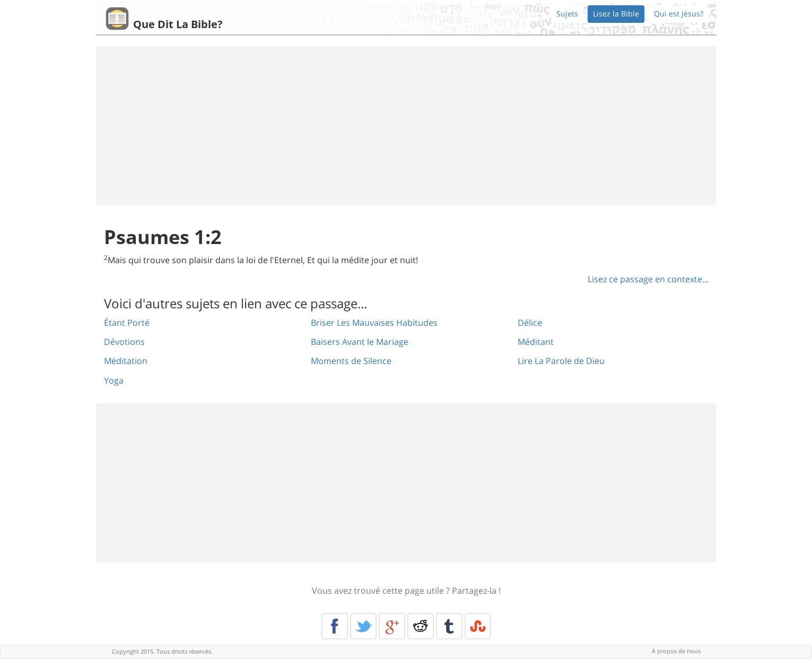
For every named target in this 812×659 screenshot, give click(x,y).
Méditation (126, 361)
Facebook (335, 626)
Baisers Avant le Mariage (360, 342)
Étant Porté (127, 323)
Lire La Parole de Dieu (561, 361)
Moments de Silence (351, 361)
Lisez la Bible (616, 14)
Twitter (363, 626)
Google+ (392, 626)
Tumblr (449, 626)
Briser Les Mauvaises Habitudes (374, 323)
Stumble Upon (478, 626)
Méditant (536, 342)
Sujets (567, 14)
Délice (530, 323)
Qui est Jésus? (679, 14)
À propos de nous (676, 651)
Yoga (114, 380)
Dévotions (124, 342)
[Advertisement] (406, 126)
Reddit (421, 626)
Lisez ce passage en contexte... (648, 279)
